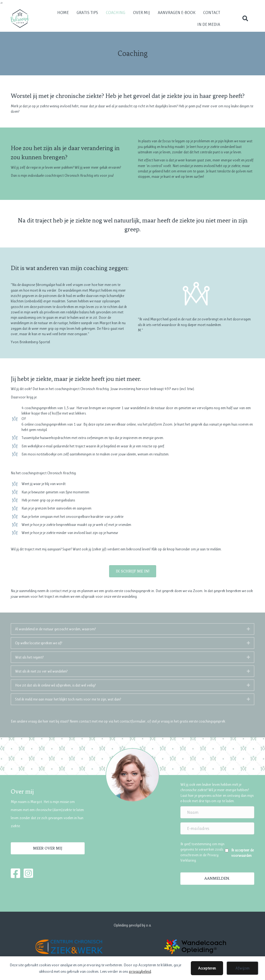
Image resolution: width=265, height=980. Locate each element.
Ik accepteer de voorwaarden (242, 853)
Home (63, 13)
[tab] (132, 629)
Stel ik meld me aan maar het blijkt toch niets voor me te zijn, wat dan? (68, 699)
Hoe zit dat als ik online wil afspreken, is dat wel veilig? (55, 685)
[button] (245, 19)
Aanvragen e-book (177, 13)
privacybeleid (140, 971)
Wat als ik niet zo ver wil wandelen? (41, 671)
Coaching (116, 13)
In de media (209, 24)
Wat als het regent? (29, 657)
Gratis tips (87, 13)
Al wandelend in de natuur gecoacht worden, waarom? (55, 629)
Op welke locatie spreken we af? (39, 643)
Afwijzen (242, 968)
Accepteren (207, 968)
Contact (212, 13)
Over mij (142, 13)
